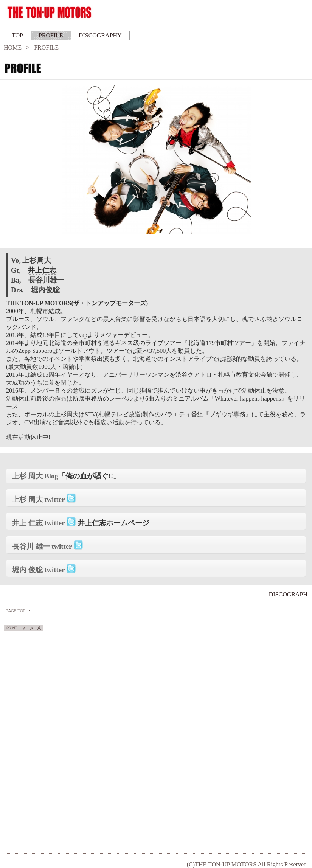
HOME (13, 47)
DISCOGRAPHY (100, 35)
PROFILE (51, 35)
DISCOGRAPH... (290, 594)
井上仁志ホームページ (113, 523)
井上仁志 (42, 270)
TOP (17, 35)
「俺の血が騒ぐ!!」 (89, 476)
